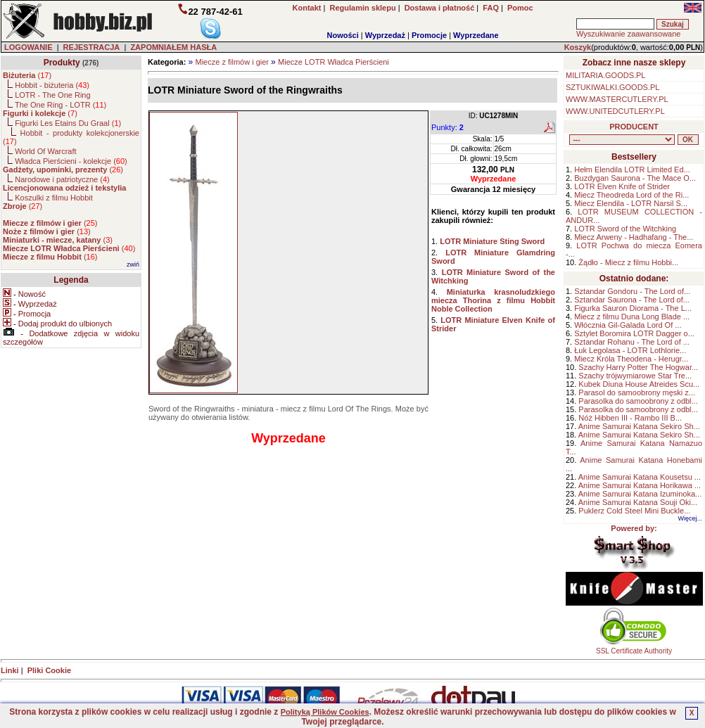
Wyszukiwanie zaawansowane (628, 34)
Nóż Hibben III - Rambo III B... (630, 418)
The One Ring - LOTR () (61, 105)
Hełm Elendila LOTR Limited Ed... (632, 170)
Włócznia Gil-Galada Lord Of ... (628, 325)
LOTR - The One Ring (52, 95)
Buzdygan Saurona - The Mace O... (635, 178)
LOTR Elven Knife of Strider (622, 186)
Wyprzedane (476, 35)
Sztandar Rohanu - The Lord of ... (632, 342)
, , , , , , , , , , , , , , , (622, 140)
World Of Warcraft (45, 151)
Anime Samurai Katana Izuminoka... (640, 494)
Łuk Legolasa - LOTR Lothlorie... (630, 350)
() (27, 75)
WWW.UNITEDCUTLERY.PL (615, 111)
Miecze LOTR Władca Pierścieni (334, 62)
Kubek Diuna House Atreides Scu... (639, 384)
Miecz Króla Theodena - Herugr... (631, 359)
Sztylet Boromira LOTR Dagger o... (634, 333)
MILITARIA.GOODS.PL (606, 75)
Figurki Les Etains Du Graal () (68, 123)
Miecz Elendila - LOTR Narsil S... (631, 203)
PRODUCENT (634, 127)
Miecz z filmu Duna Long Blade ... (632, 317)
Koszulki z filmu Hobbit (54, 198)
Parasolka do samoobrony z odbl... (638, 401)
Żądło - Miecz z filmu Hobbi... (628, 262)
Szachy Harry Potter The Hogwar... (638, 367)
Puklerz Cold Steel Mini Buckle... (634, 511)
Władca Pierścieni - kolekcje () (71, 161)
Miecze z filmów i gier (232, 62)
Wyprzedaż (385, 35)
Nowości (343, 35)
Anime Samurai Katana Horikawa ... (640, 485)
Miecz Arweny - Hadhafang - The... (634, 237)
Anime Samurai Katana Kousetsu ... (640, 477)
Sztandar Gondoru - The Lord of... (632, 291)
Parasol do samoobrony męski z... (637, 392)
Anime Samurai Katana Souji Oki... (638, 502)
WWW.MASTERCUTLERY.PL (617, 99)
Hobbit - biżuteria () (52, 85)
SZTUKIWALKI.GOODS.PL (612, 87)
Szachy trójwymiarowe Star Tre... (635, 376)
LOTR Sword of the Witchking (625, 229)
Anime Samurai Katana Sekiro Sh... (639, 426)
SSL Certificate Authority (634, 648)
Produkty (62, 63)
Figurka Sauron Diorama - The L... (633, 308)
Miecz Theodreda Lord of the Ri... (631, 195)
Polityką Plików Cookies (325, 712)
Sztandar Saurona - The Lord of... (632, 300)
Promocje (429, 35)
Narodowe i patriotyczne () (62, 179)
